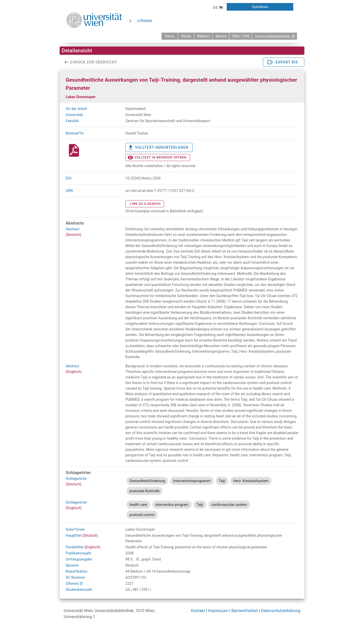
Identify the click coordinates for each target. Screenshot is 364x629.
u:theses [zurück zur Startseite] (145, 21)
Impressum (218, 611)
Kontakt (198, 611)
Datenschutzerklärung (281, 611)
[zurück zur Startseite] (170, 36)
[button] (218, 8)
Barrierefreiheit (245, 611)
